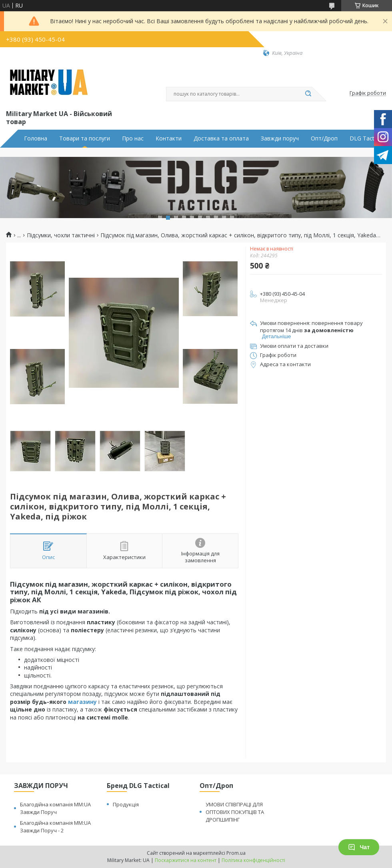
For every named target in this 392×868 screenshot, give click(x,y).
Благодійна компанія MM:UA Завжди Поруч (55, 808)
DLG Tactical (366, 138)
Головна (36, 138)
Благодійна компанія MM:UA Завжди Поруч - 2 (55, 827)
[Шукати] (308, 94)
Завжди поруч (280, 138)
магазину (82, 702)
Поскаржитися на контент (186, 860)
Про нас (133, 138)
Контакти (169, 138)
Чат (359, 847)
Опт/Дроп (324, 138)
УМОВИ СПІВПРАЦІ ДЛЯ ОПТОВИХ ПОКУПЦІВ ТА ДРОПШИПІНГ (235, 812)
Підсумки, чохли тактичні (61, 235)
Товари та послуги (85, 138)
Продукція (126, 804)
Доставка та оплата (221, 138)
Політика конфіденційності (253, 860)
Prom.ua (236, 853)
